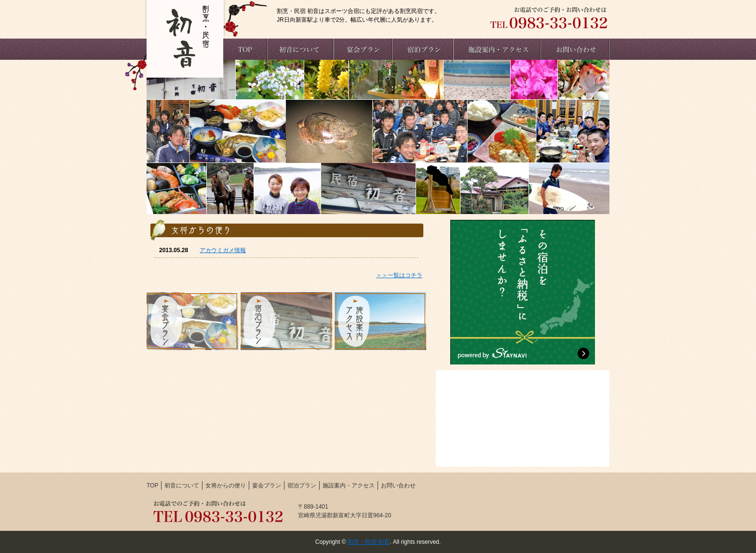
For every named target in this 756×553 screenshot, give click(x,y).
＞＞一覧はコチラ (399, 275)
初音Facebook (523, 418)
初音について (182, 486)
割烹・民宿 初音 (369, 542)
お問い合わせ (398, 486)
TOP (152, 486)
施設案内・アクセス (349, 486)
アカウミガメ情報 (223, 250)
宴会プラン (267, 486)
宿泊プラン (302, 486)
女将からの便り (226, 486)
